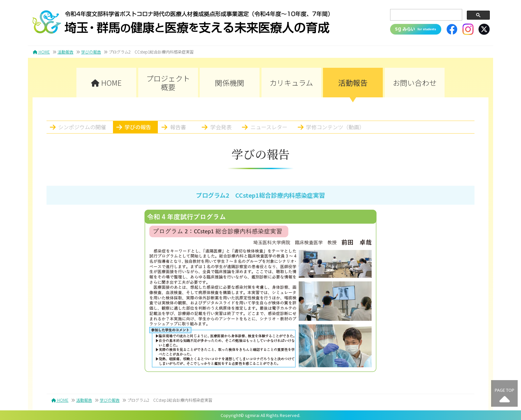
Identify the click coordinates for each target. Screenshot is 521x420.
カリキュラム (291, 82)
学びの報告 (91, 52)
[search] (425, 15)
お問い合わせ (415, 82)
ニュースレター (269, 127)
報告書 (178, 127)
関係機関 (230, 82)
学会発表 (221, 127)
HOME (41, 52)
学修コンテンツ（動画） (335, 127)
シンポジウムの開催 (82, 127)
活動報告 (65, 52)
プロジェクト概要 (168, 82)
